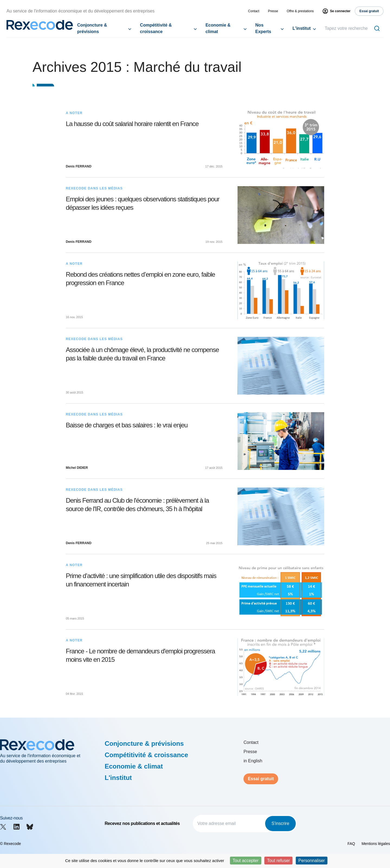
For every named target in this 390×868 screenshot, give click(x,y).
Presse (273, 11)
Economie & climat (218, 28)
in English (253, 761)
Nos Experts (263, 28)
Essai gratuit (261, 779)
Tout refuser (278, 861)
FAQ (351, 844)
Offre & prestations (300, 11)
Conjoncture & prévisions (92, 28)
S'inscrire (280, 823)
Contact (254, 11)
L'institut (302, 28)
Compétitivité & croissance (156, 28)
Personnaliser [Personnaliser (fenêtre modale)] (312, 861)
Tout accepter (246, 861)
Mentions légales (376, 844)
